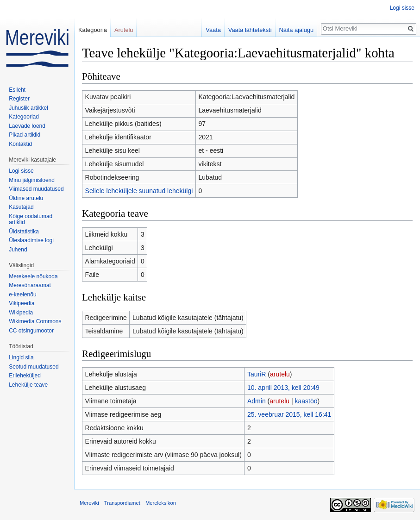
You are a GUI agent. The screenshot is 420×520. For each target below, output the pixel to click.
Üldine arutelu (26, 198)
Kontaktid (20, 144)
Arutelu (124, 30)
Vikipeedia (22, 303)
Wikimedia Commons (35, 321)
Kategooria (93, 30)
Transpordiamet (122, 503)
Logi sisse (402, 8)
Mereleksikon (161, 503)
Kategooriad (24, 117)
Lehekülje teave (28, 385)
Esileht (17, 90)
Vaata (213, 30)
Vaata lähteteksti (250, 30)
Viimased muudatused (36, 189)
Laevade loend (27, 126)
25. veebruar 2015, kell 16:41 (289, 414)
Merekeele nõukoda (33, 276)
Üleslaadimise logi (31, 240)
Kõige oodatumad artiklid (31, 219)
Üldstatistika (24, 232)
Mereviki (89, 503)
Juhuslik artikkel (28, 108)
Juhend (18, 250)
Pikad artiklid (25, 135)
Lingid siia (21, 357)
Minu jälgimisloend (32, 180)
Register (19, 99)
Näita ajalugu (297, 30)
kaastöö (306, 401)
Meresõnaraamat (30, 285)
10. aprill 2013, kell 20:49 (283, 388)
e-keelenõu (22, 294)
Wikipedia (21, 313)
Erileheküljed (25, 376)
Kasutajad (21, 207)
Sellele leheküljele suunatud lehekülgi (139, 191)
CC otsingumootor (31, 331)
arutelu (280, 374)
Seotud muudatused (34, 367)
